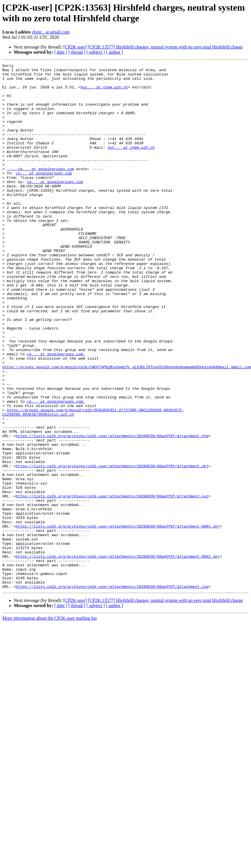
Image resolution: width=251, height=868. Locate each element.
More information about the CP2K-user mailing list (50, 723)
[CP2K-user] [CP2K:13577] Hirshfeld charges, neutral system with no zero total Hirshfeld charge (153, 47)
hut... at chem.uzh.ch (104, 92)
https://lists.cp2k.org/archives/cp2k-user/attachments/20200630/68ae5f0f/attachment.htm (112, 511)
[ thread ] (77, 52)
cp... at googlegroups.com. (56, 412)
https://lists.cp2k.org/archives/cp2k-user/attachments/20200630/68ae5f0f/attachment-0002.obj (118, 655)
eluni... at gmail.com (51, 32)
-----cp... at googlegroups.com (40, 190)
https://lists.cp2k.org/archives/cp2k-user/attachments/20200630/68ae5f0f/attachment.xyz (112, 583)
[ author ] (115, 52)
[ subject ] (96, 52)
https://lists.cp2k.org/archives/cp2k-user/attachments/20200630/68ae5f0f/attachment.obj (112, 547)
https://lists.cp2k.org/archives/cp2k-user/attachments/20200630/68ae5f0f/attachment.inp (112, 691)
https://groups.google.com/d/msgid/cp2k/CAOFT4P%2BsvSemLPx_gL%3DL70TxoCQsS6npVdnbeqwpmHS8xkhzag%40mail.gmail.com (127, 428)
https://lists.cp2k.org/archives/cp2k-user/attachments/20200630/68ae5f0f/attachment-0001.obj (118, 619)
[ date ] (61, 52)
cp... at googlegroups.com (44, 195)
